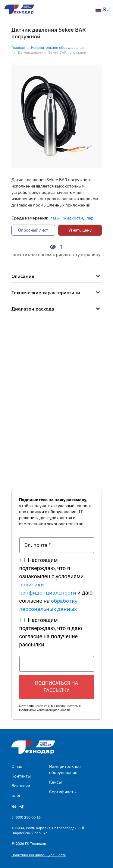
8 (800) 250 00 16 (26, 817)
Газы (55, 218)
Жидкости (73, 218)
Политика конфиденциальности (39, 855)
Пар (90, 218)
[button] (57, 278)
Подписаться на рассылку (56, 687)
